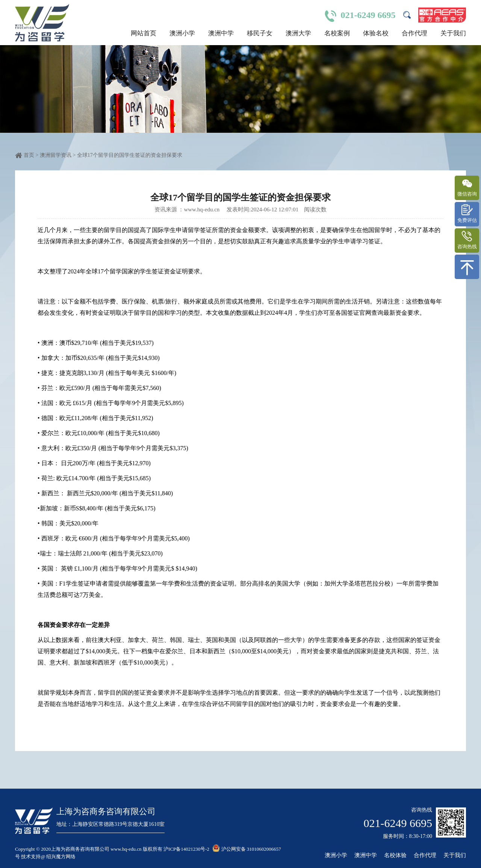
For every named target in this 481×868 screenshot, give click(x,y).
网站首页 (144, 33)
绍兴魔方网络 (61, 857)
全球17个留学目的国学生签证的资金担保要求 (130, 155)
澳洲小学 (182, 33)
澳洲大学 (298, 33)
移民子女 (260, 33)
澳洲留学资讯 (56, 155)
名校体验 (395, 855)
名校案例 (337, 33)
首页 (29, 155)
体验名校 (376, 33)
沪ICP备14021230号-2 (186, 849)
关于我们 (453, 33)
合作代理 (414, 33)
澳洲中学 (221, 33)
